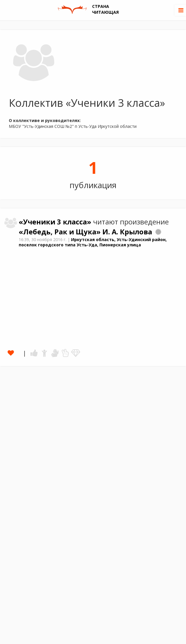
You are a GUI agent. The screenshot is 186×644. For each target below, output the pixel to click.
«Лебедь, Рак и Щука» (61, 232)
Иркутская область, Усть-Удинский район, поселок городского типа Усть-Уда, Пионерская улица (93, 242)
